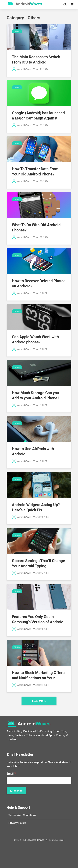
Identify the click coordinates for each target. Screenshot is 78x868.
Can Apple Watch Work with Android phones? (35, 339)
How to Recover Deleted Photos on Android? (39, 283)
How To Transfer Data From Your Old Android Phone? (35, 172)
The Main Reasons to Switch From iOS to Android (36, 60)
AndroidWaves (22, 69)
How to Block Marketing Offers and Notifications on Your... (38, 675)
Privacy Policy (17, 823)
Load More (39, 701)
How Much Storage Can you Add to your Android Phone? (36, 395)
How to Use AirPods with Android (33, 451)
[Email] (39, 781)
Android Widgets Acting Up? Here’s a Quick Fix (36, 507)
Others (17, 31)
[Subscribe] (16, 791)
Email (11, 773)
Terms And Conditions (22, 815)
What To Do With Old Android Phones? (36, 227)
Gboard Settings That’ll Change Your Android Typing (38, 563)
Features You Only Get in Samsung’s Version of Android (38, 619)
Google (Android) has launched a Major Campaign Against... (38, 116)
